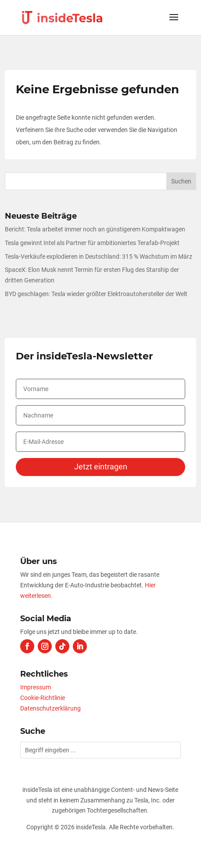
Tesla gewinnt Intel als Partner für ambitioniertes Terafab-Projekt (92, 243)
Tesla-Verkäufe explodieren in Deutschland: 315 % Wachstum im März (99, 256)
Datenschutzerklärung (50, 708)
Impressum (36, 687)
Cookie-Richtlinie (43, 698)
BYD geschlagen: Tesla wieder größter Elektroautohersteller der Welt (96, 294)
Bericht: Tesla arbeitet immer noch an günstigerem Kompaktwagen (95, 229)
